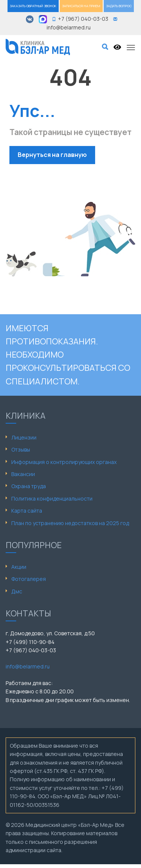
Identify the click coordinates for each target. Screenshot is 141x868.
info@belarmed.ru (28, 666)
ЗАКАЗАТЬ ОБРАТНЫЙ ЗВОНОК (33, 6)
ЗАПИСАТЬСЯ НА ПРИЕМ (81, 6)
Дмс (17, 591)
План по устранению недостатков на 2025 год (70, 523)
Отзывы (21, 449)
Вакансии (23, 474)
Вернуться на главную (52, 155)
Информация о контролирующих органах (64, 462)
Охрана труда (29, 486)
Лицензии (24, 437)
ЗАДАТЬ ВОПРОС (119, 6)
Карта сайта (27, 511)
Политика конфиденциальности (52, 499)
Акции (19, 567)
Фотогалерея (29, 579)
